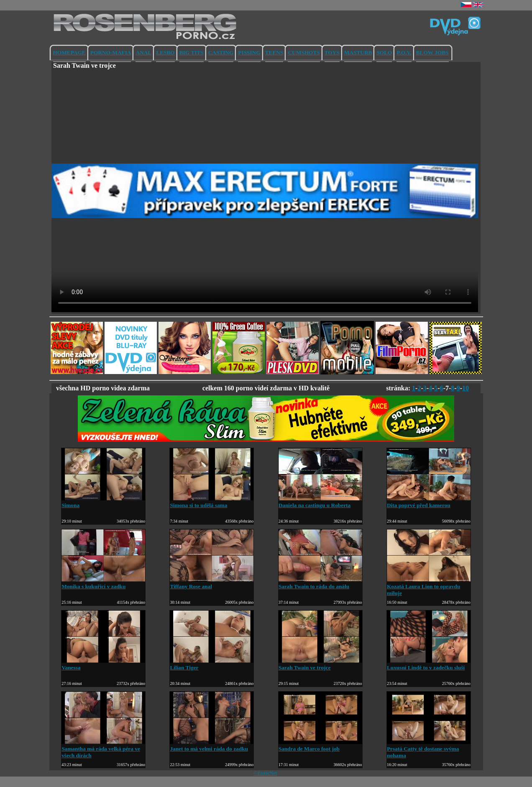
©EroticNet (266, 773)
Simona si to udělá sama (212, 502)
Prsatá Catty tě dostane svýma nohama (429, 749)
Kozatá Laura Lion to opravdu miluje (429, 586)
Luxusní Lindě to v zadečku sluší (429, 664)
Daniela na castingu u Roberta (320, 502)
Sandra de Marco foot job (320, 745)
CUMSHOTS (304, 53)
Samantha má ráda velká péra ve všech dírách (103, 749)
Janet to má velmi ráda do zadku (212, 745)
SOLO (384, 53)
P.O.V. (404, 53)
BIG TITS (192, 53)
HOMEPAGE (69, 53)
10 (465, 388)
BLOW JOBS (432, 53)
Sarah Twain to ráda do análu (320, 583)
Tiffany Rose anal (212, 583)
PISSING (249, 53)
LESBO (165, 53)
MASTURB (358, 53)
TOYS (332, 53)
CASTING (221, 53)
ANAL (143, 53)
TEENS (274, 53)
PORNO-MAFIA (111, 53)
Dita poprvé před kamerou (429, 502)
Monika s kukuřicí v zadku (103, 583)
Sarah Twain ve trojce (320, 664)
